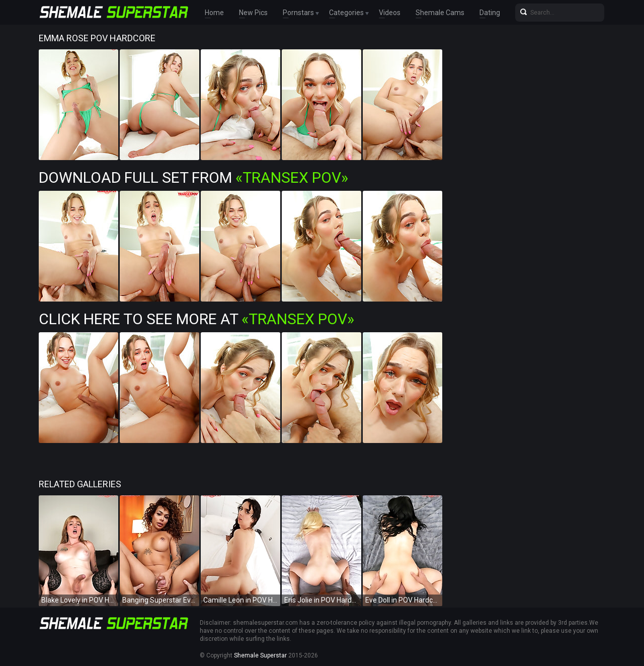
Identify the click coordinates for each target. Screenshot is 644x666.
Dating (490, 13)
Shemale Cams (440, 13)
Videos (390, 13)
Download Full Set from (193, 177)
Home (214, 13)
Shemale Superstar (260, 655)
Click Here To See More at (196, 319)
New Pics (253, 13)
